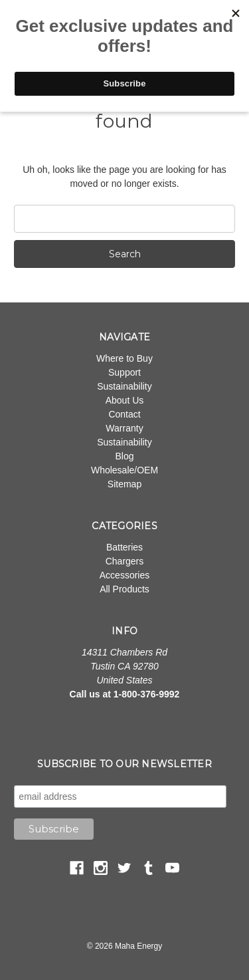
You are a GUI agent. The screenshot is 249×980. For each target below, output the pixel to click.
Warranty (124, 428)
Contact (124, 414)
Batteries (124, 547)
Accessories (124, 575)
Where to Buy (124, 358)
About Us (125, 400)
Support (124, 372)
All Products (124, 589)
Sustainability (124, 386)
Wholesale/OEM (124, 470)
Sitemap (124, 484)
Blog (124, 456)
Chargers (125, 561)
